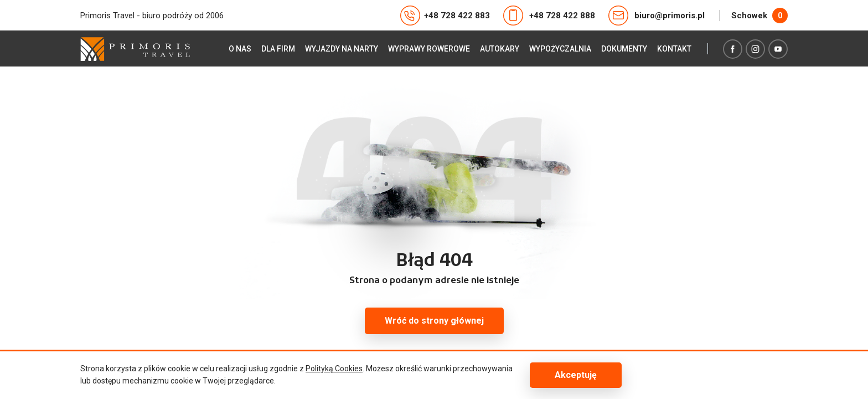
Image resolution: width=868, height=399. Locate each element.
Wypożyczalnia (560, 49)
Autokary (500, 49)
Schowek (759, 16)
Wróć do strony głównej (434, 321)
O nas (240, 49)
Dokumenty (624, 49)
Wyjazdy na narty (342, 49)
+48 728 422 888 (549, 16)
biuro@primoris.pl (657, 16)
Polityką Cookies (334, 369)
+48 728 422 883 (445, 16)
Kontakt (674, 49)
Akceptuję (576, 375)
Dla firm (278, 49)
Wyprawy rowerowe (429, 49)
